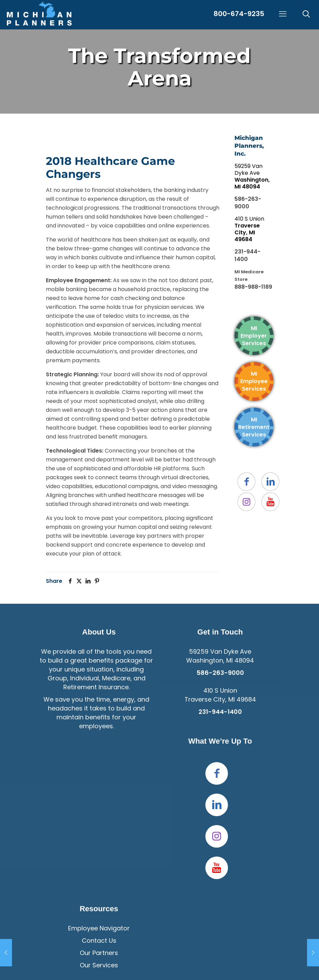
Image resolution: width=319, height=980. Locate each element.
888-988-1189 (253, 287)
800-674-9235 (239, 14)
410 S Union (249, 229)
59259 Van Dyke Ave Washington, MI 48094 (220, 656)
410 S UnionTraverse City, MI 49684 (220, 695)
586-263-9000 (248, 203)
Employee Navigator (99, 928)
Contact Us (99, 940)
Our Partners (99, 953)
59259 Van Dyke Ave (252, 176)
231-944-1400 (247, 255)
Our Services (99, 965)
